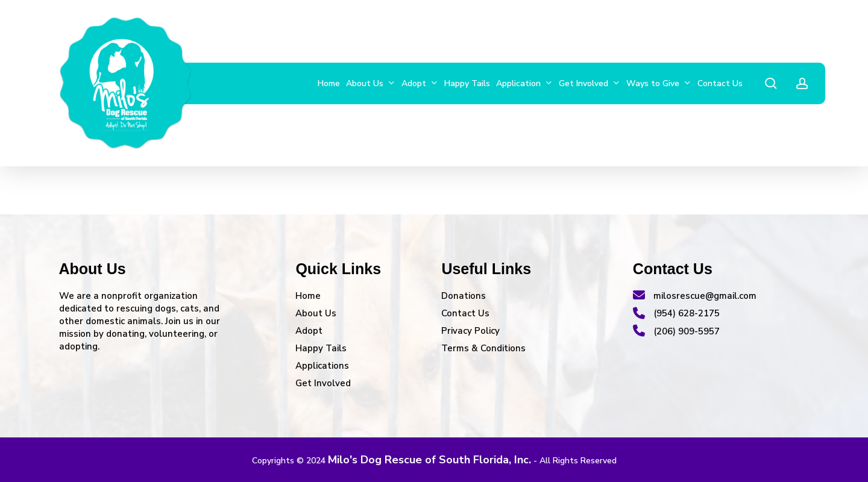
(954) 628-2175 (676, 313)
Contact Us (465, 313)
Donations (464, 296)
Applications (322, 366)
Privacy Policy (470, 331)
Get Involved (323, 383)
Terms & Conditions (483, 348)
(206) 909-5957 (676, 331)
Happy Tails (321, 348)
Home (308, 296)
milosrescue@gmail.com (695, 296)
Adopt (309, 331)
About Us (316, 313)
